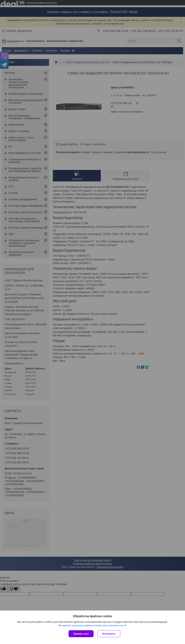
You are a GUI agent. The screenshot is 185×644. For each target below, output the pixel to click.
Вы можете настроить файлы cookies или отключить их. (91, 625)
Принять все (81, 634)
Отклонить (109, 634)
